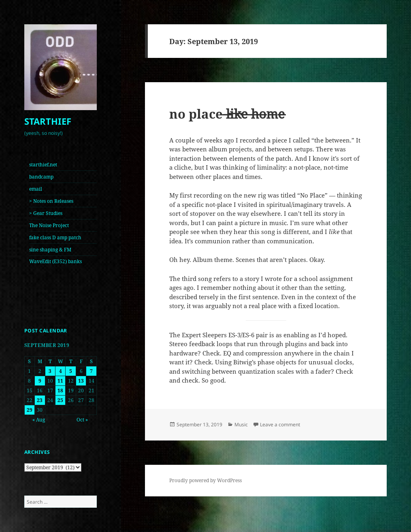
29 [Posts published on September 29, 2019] (30, 410)
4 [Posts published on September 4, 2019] (61, 371)
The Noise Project (49, 225)
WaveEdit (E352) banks (55, 261)
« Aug (39, 420)
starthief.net (43, 165)
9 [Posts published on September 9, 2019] (40, 381)
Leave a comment (280, 425)
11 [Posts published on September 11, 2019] (60, 381)
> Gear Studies (46, 213)
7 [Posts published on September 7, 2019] (91, 371)
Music (241, 425)
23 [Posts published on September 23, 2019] (40, 400)
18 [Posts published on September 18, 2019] (60, 390)
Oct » (82, 420)
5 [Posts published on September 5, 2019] (71, 371)
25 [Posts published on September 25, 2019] (60, 400)
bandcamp (41, 177)
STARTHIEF (48, 121)
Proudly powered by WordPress (205, 480)
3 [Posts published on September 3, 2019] (50, 371)
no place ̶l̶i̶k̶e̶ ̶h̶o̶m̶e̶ (227, 114)
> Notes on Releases (51, 201)
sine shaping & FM (50, 250)
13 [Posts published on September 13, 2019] (81, 381)
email (36, 189)
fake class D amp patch (55, 237)
